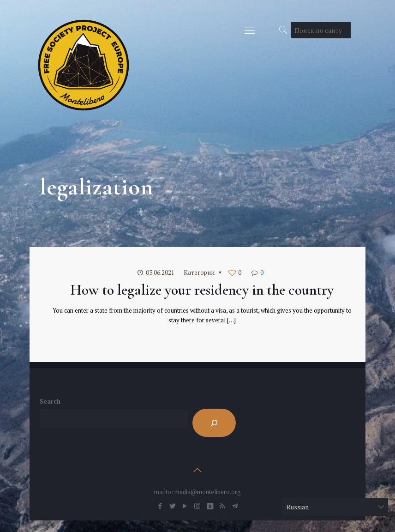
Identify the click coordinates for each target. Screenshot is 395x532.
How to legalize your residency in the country (202, 290)
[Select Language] (335, 507)
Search (50, 401)
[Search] (214, 423)
